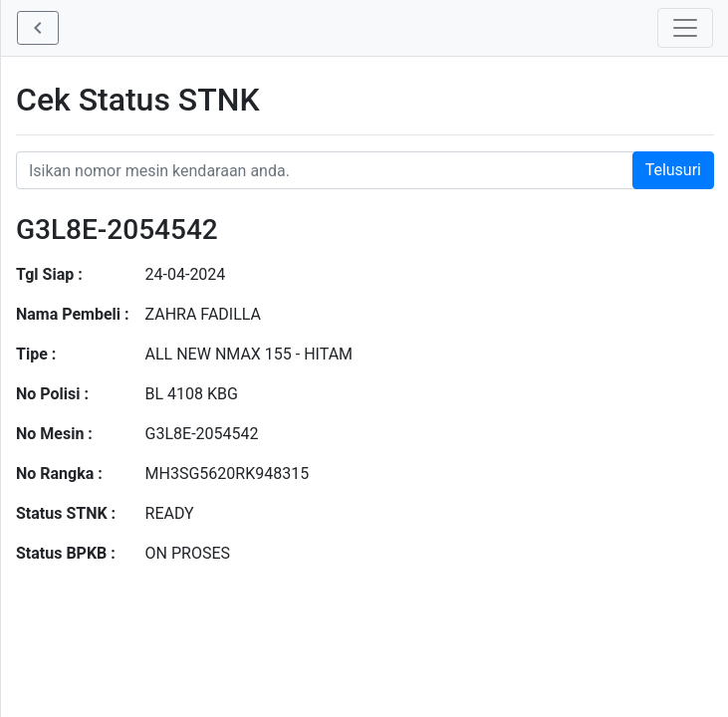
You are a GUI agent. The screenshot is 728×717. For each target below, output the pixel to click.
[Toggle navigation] (685, 28)
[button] (38, 28)
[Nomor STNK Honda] (365, 170)
